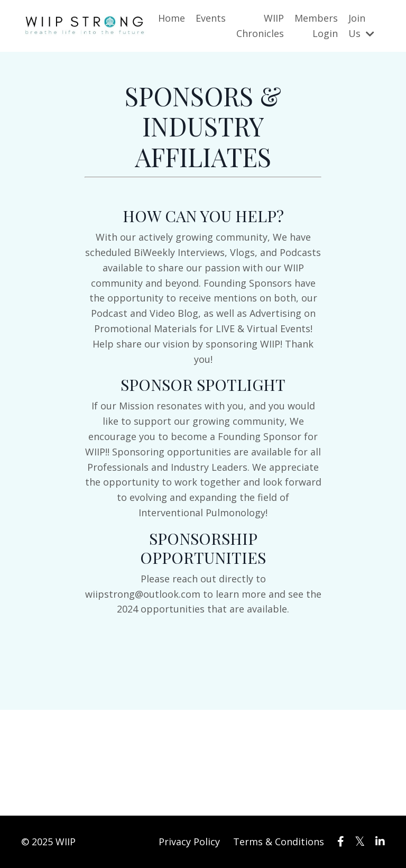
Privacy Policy (189, 842)
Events (211, 18)
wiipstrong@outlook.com (143, 594)
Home (172, 18)
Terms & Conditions (279, 842)
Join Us (361, 26)
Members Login (316, 26)
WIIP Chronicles (260, 26)
